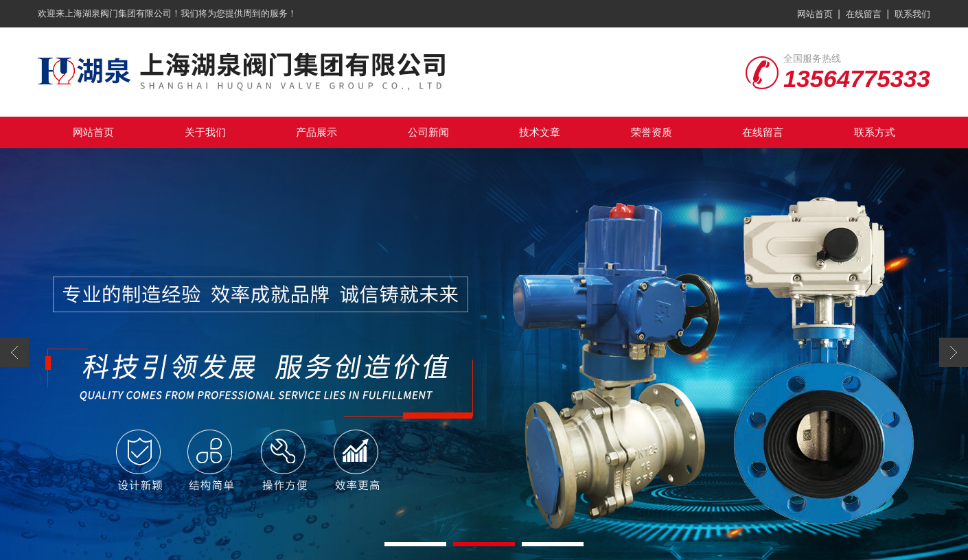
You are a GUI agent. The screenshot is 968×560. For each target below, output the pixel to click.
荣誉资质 (652, 132)
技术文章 (540, 132)
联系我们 (912, 14)
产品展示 (316, 132)
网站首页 (815, 14)
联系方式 (875, 132)
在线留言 (864, 14)
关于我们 (205, 132)
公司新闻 (428, 132)
